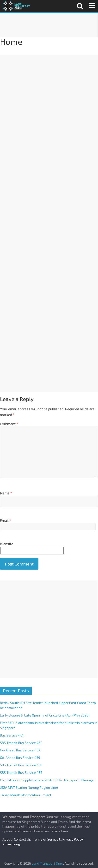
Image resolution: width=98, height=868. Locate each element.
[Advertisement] (49, 25)
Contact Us (22, 839)
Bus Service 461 (12, 735)
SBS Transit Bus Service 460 (21, 743)
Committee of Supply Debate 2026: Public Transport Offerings (47, 780)
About (7, 839)
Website (7, 544)
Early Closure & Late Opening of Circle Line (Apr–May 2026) (45, 715)
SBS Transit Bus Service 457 (21, 773)
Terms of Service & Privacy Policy (58, 839)
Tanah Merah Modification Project (26, 795)
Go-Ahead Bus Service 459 (20, 758)
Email (6, 520)
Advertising (11, 844)
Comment (9, 424)
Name (6, 493)
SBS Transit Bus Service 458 (21, 765)
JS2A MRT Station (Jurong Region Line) (29, 787)
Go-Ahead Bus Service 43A (20, 750)
